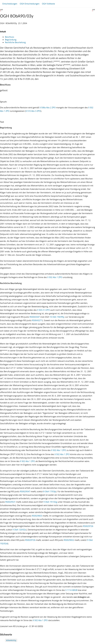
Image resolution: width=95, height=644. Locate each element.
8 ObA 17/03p (50, 491)
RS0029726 (88, 526)
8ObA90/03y (11, 640)
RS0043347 (35, 317)
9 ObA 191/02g (50, 502)
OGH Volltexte (48, 4)
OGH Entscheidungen (30, 4)
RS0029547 (25, 491)
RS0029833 (37, 516)
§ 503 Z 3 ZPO (44, 310)
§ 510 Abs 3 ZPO (33, 111)
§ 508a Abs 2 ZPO (48, 108)
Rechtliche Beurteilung (15, 42)
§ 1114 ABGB (71, 590)
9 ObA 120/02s (19, 530)
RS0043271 (37, 320)
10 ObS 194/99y (57, 317)
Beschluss (10, 37)
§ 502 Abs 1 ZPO (55, 277)
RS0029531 (10, 502)
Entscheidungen (10, 4)
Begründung (11, 40)
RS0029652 (69, 540)
